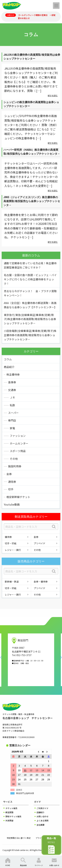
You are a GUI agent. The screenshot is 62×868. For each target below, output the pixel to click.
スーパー (13, 413)
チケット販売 (11, 808)
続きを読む (53, 95)
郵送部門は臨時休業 (25, 793)
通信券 (12, 482)
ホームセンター (19, 443)
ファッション (18, 436)
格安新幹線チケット (18, 497)
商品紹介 (9, 367)
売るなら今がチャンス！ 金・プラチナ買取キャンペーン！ (30, 293)
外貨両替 (9, 820)
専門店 (12, 420)
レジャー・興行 (13, 550)
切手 (11, 489)
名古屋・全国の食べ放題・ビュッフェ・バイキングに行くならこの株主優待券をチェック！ (30, 279)
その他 (14, 459)
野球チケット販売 (13, 816)
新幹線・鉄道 (12, 582)
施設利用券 (15, 466)
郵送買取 (9, 812)
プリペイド (40, 543)
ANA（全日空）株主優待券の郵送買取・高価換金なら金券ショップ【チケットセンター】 (30, 305)
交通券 (12, 390)
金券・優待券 (41, 582)
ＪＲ (12, 397)
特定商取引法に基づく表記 (19, 838)
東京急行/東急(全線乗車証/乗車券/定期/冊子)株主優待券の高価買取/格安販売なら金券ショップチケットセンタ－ (30, 319)
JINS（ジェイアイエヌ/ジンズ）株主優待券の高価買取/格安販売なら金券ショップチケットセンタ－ (32, 201)
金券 (9, 474)
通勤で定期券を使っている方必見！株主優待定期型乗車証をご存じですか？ (30, 265)
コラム (8, 359)
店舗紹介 (41, 812)
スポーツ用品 (18, 451)
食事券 (12, 382)
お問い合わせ (42, 816)
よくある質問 (42, 820)
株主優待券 (13, 374)
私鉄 (12, 405)
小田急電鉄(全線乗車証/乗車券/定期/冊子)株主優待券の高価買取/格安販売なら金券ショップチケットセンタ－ (30, 335)
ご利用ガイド (42, 808)
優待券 (8, 537)
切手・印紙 (11, 543)
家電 (12, 428)
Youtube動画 (12, 504)
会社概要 (41, 825)
